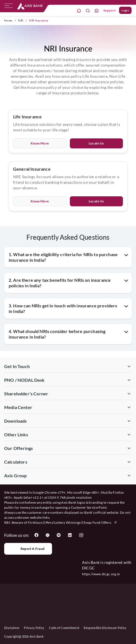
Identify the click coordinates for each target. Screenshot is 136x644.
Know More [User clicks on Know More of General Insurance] (40, 201)
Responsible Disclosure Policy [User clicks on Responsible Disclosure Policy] (105, 628)
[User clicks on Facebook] (36, 535)
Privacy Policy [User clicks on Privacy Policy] (34, 628)
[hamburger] (9, 7)
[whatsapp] (97, 10)
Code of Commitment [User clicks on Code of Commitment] (64, 628)
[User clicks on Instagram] (81, 535)
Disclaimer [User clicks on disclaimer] (12, 628)
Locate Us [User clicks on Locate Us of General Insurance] (96, 201)
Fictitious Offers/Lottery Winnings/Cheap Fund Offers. (73, 522)
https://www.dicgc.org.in (101, 574)
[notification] (79, 10)
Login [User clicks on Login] (125, 10)
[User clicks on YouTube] (59, 535)
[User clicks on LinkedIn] (70, 535)
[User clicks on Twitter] (48, 535)
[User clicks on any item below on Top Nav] (30, 6)
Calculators (16, 462)
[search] (88, 10)
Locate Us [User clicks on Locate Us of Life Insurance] (96, 143)
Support (110, 10)
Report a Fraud (28, 549)
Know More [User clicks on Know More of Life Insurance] (40, 143)
